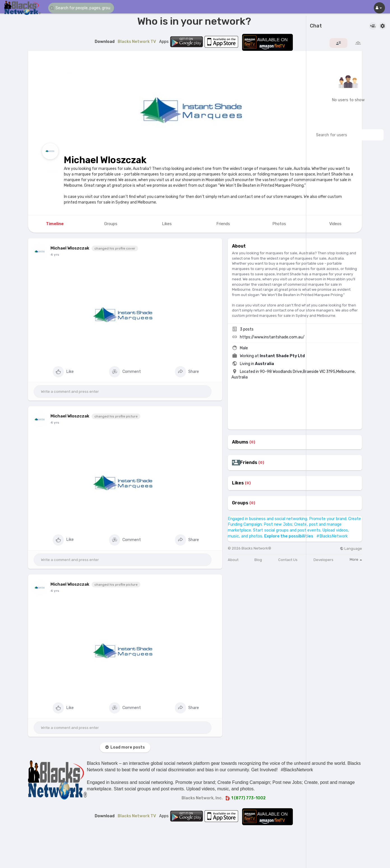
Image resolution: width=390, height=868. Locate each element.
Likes (238, 483)
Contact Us (288, 560)
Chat (316, 26)
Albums (240, 442)
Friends (249, 463)
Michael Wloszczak (105, 160)
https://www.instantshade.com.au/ (272, 337)
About (233, 560)
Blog (258, 560)
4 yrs (55, 255)
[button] (82, 8)
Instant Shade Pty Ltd (282, 356)
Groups (240, 503)
